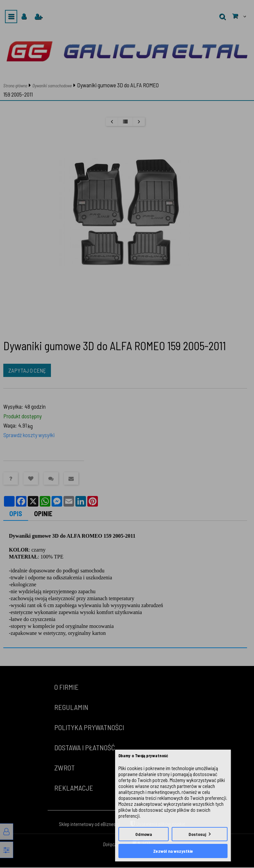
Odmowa (144, 834)
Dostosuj (197, 834)
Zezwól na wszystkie (173, 851)
